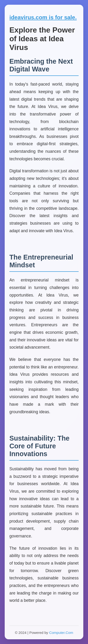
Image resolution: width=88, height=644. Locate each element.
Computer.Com (61, 633)
